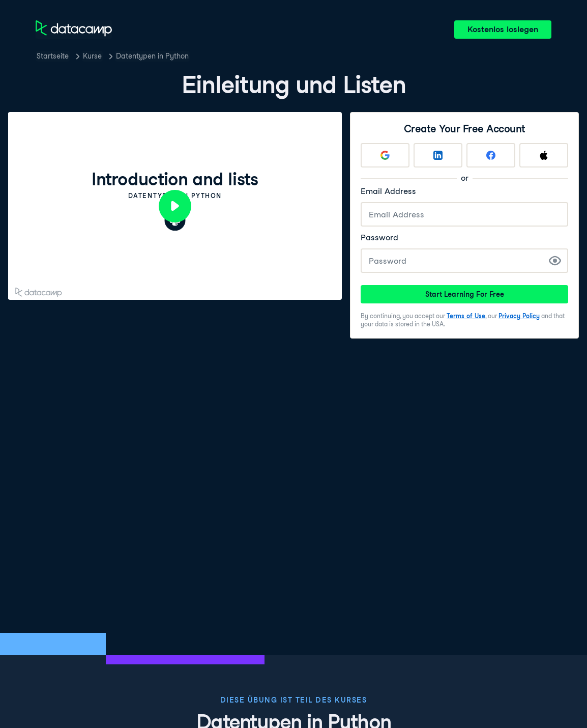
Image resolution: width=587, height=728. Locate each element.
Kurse (92, 56)
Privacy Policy (519, 316)
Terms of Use (466, 316)
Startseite (53, 56)
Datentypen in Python (152, 56)
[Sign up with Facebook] (491, 155)
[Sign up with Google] (385, 155)
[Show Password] (555, 261)
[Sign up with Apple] (544, 155)
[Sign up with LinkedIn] (438, 155)
